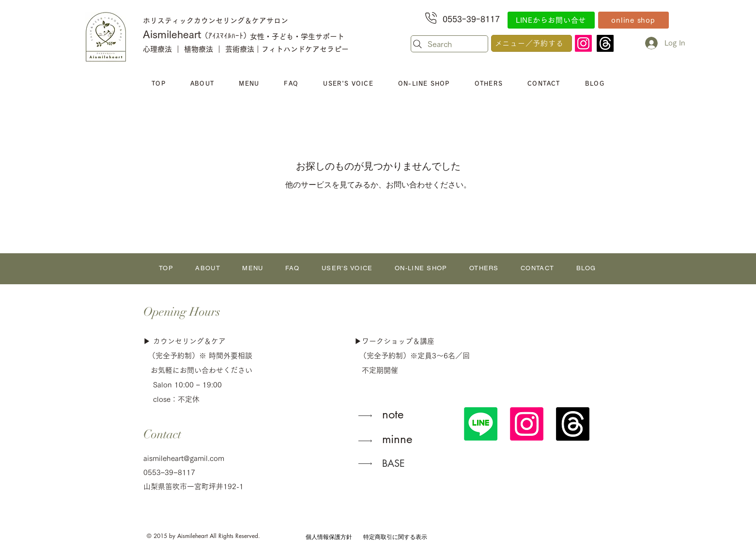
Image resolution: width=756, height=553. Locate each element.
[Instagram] (583, 43)
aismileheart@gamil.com (184, 458)
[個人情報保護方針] (329, 537)
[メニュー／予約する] (532, 43)
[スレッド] (605, 43)
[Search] (449, 44)
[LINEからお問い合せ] (551, 20)
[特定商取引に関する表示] (395, 537)
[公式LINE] (481, 424)
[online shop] (633, 20)
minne (397, 439)
